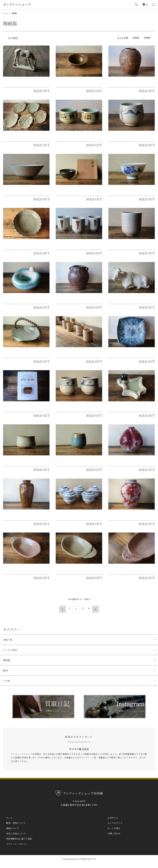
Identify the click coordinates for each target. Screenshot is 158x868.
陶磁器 (16, 18)
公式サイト (110, 823)
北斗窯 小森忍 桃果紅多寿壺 (128, 464)
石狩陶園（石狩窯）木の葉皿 (21, 139)
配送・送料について (13, 828)
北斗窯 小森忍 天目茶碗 (72, 193)
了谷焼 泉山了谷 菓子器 (20, 356)
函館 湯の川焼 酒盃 (122, 193)
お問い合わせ (111, 839)
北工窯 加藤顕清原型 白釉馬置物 (24, 85)
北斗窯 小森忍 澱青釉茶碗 (72, 464)
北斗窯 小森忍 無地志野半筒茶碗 (23, 464)
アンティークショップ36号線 (28, 7)
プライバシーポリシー (14, 849)
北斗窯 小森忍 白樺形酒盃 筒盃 (78, 356)
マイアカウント (112, 828)
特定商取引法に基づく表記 (16, 844)
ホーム (6, 18)
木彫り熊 (9, 644)
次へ (94, 614)
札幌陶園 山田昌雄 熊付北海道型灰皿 (131, 410)
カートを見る (111, 833)
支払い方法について (13, 839)
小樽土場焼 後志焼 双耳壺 (74, 301)
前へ (64, 614)
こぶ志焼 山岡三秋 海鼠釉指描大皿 (130, 356)
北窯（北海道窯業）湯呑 (71, 247)
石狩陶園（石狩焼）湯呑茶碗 (74, 139)
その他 (7, 688)
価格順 (136, 43)
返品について (10, 833)
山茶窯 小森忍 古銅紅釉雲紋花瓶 (27, 518)
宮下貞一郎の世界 (14, 410)
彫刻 (6, 677)
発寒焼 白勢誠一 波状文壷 (126, 85)
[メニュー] (153, 7)
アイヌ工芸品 (11, 655)
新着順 (147, 43)
